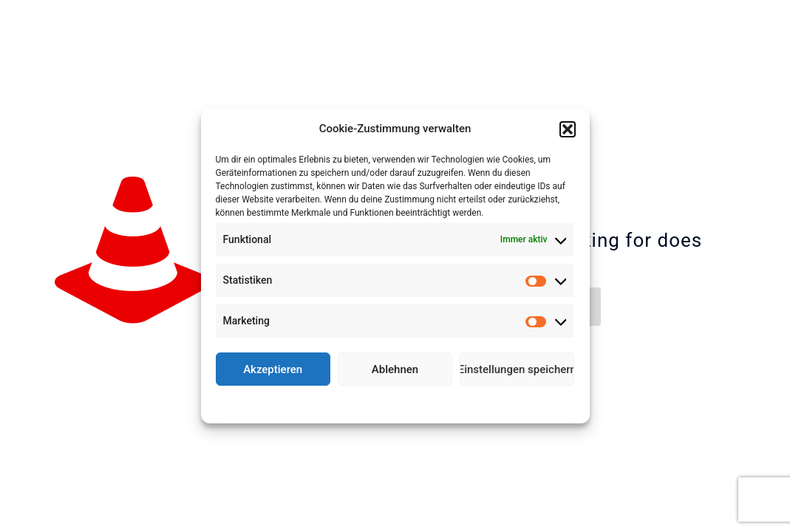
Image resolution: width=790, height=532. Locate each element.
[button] (568, 129)
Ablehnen (395, 369)
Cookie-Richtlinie (340, 403)
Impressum (460, 403)
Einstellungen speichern (517, 369)
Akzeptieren (273, 369)
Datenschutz (405, 403)
